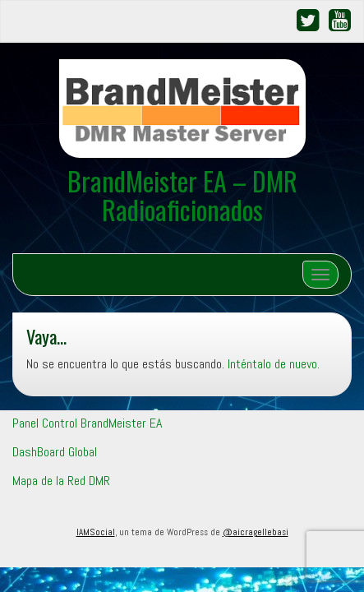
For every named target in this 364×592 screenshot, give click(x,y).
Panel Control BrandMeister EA (87, 423)
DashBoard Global (55, 452)
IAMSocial (96, 532)
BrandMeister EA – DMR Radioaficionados (182, 195)
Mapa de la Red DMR (61, 481)
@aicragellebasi (256, 532)
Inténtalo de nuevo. (274, 364)
